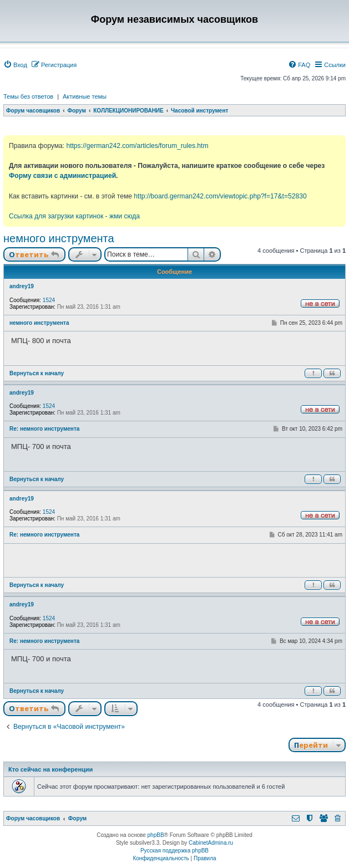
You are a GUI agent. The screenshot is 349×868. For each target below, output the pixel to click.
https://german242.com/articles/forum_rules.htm (137, 146)
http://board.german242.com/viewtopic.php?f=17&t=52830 (220, 196)
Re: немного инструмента (44, 429)
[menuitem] (15, 65)
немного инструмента (59, 238)
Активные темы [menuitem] (85, 96)
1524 (49, 300)
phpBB (156, 835)
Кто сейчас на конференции (50, 769)
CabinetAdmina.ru (211, 843)
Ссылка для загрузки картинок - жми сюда (74, 216)
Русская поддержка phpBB (174, 851)
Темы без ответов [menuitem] (28, 96)
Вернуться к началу (37, 373)
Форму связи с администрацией (62, 176)
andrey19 (22, 286)
